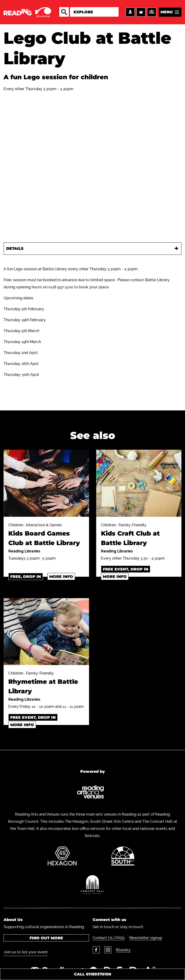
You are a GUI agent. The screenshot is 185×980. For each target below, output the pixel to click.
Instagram (108, 950)
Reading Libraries (24, 551)
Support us (152, 12)
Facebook (96, 950)
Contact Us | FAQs (109, 938)
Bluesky (123, 950)
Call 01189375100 (93, 974)
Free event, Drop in (126, 569)
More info (61, 577)
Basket (141, 12)
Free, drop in (26, 577)
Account (130, 12)
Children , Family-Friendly (139, 535)
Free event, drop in (33, 717)
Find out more (46, 938)
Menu (167, 12)
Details (15, 249)
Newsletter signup (146, 938)
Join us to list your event (26, 952)
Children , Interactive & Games (46, 535)
